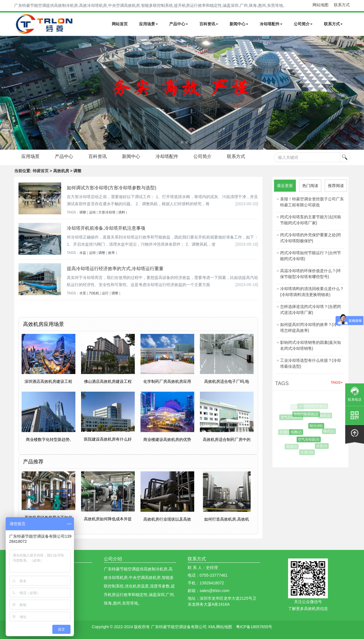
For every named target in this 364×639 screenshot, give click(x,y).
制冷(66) (319, 426)
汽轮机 (94, 293)
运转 (92, 212)
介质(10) (308, 452)
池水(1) (326, 416)
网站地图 (320, 5)
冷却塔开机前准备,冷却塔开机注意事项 (106, 228)
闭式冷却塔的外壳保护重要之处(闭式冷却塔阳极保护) (311, 238)
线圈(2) (299, 432)
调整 (83, 212)
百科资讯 (209, 24)
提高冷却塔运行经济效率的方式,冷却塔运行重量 (115, 269)
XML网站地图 (220, 627)
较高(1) (298, 407)
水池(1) (286, 432)
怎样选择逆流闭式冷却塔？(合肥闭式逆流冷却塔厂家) (311, 310)
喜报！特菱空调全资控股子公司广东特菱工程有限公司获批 (312, 202)
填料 (122, 212)
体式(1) (330, 431)
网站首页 (120, 24)
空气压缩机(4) (293, 417)
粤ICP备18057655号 (254, 627)
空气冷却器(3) (311, 439)
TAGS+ (337, 382)
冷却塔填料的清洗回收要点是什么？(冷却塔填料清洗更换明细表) (312, 292)
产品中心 (179, 24)
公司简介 (303, 24)
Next (6, 93)
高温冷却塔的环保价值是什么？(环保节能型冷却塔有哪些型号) (311, 274)
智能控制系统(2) (308, 414)
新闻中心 (239, 24)
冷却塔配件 (271, 24)
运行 (105, 293)
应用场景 (148, 24)
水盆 (83, 253)
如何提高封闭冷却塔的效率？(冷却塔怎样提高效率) (311, 327)
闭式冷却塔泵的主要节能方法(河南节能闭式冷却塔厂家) (311, 220)
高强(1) (293, 447)
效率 (111, 253)
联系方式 (342, 5)
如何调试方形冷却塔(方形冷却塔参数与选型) (112, 188)
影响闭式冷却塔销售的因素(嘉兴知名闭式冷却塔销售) (311, 345)
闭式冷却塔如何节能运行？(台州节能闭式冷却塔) (311, 256)
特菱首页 (41, 171)
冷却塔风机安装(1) (314, 406)
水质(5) (323, 446)
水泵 (83, 293)
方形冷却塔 (107, 212)
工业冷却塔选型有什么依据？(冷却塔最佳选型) (311, 363)
